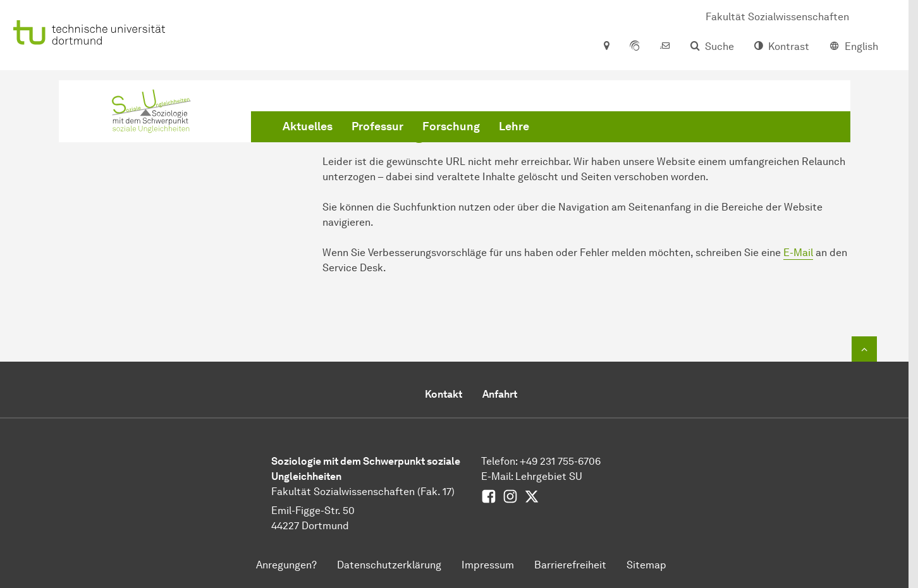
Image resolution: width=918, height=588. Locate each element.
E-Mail (798, 253)
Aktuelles (308, 126)
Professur (377, 126)
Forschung (451, 126)
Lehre (514, 126)
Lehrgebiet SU (549, 476)
